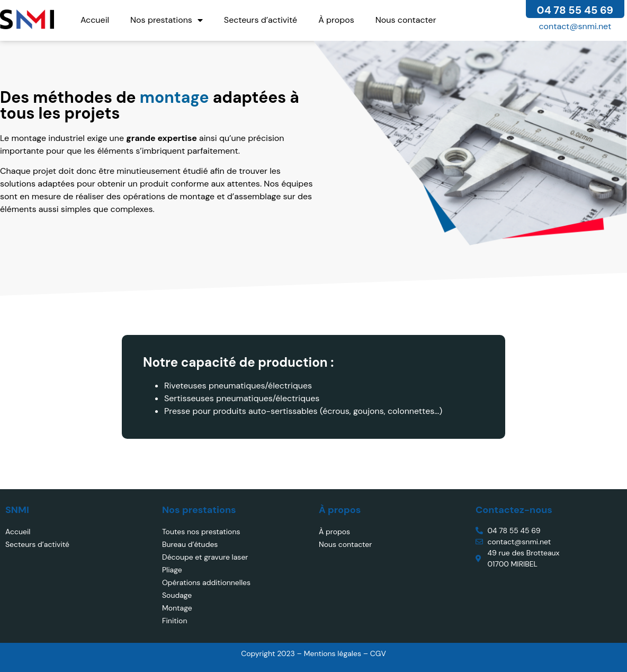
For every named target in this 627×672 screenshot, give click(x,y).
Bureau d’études (190, 544)
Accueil (95, 20)
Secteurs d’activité (261, 20)
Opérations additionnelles (206, 582)
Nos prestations (167, 20)
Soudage (177, 595)
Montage (177, 608)
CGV (378, 653)
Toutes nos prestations (201, 532)
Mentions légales (334, 653)
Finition (174, 621)
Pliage (172, 570)
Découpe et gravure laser (205, 557)
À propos (336, 20)
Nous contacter (406, 20)
